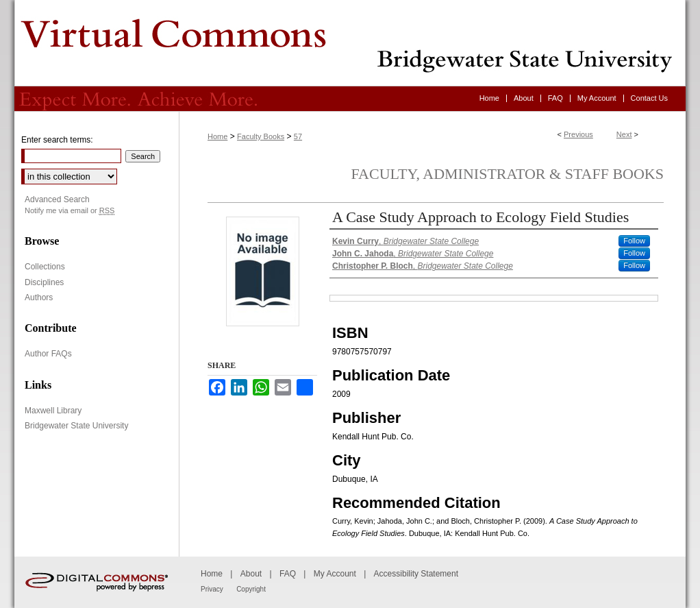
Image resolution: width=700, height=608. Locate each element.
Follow (634, 241)
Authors (39, 297)
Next (624, 134)
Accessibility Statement (416, 574)
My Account (335, 574)
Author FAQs (48, 354)
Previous (578, 134)
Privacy (212, 589)
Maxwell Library (53, 411)
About (251, 574)
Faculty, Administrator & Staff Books (508, 174)
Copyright (251, 589)
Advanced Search (57, 199)
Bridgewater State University (76, 426)
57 (298, 136)
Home (217, 136)
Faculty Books (261, 136)
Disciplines (44, 282)
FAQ (288, 574)
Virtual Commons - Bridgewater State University (350, 43)
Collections (45, 267)
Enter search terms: (57, 140)
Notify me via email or (70, 211)
